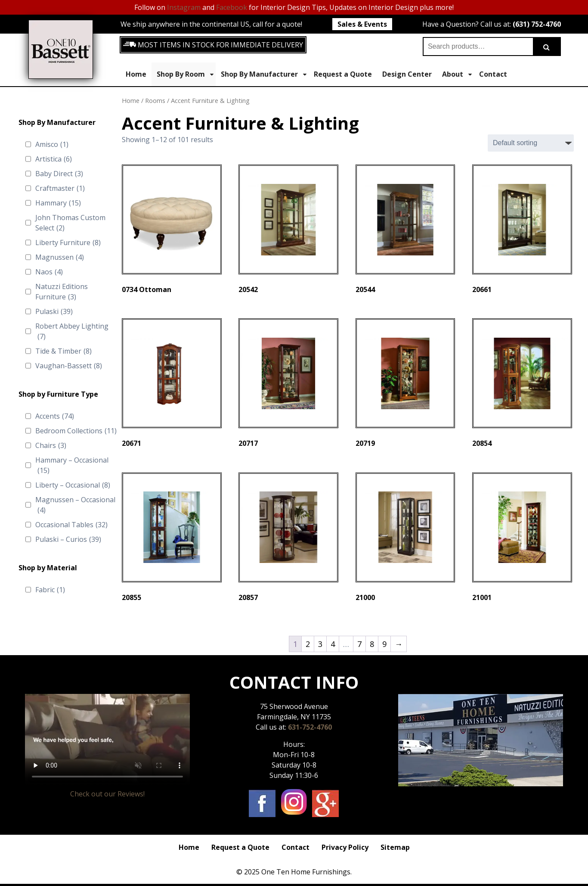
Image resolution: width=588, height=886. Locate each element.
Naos (49, 272)
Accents (55, 416)
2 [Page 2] (308, 644)
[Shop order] (531, 143)
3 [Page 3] (320, 644)
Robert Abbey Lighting (72, 331)
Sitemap (395, 847)
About (457, 74)
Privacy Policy (345, 847)
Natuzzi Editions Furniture (62, 292)
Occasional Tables (71, 525)
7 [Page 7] (359, 644)
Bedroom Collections (76, 431)
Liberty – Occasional (73, 485)
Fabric (50, 590)
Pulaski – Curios (68, 539)
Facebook (232, 7)
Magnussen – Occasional (75, 505)
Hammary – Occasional (72, 465)
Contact (493, 74)
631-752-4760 (310, 727)
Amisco (52, 144)
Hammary (58, 203)
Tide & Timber (63, 351)
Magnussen (60, 257)
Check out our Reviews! (107, 794)
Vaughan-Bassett (69, 366)
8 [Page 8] (372, 644)
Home (136, 74)
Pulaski (54, 311)
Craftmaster (60, 188)
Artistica (54, 159)
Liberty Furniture (68, 242)
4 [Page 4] (333, 644)
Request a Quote (343, 74)
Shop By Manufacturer (264, 74)
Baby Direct (59, 174)
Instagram (184, 7)
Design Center (407, 74)
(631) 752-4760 (537, 24)
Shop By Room (185, 74)
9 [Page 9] (384, 644)
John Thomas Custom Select (70, 223)
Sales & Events (362, 24)
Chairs (51, 445)
